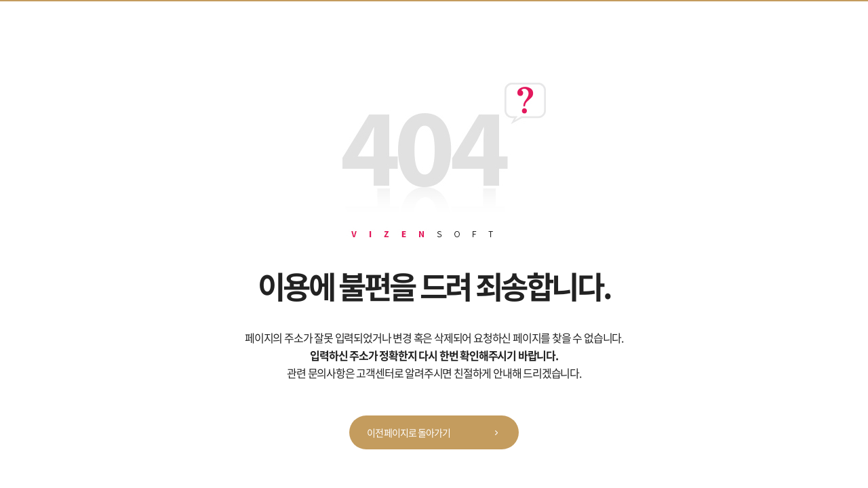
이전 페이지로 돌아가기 (437, 433)
